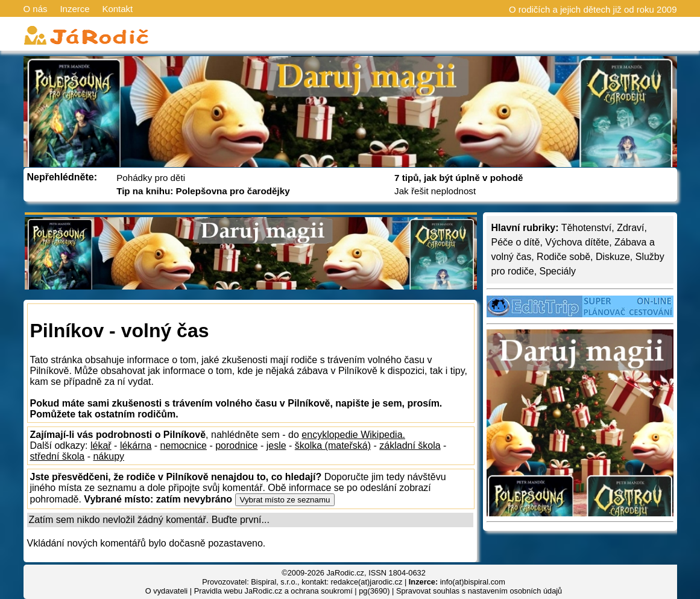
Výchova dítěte (577, 242)
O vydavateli (166, 591)
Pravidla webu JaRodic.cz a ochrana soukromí (273, 591)
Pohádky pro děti (151, 178)
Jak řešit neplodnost (435, 191)
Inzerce (74, 9)
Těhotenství (587, 228)
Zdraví (630, 228)
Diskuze (613, 257)
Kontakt (117, 9)
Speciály (558, 271)
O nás (36, 9)
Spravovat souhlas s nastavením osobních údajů (479, 591)
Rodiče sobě (563, 257)
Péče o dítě (516, 242)
